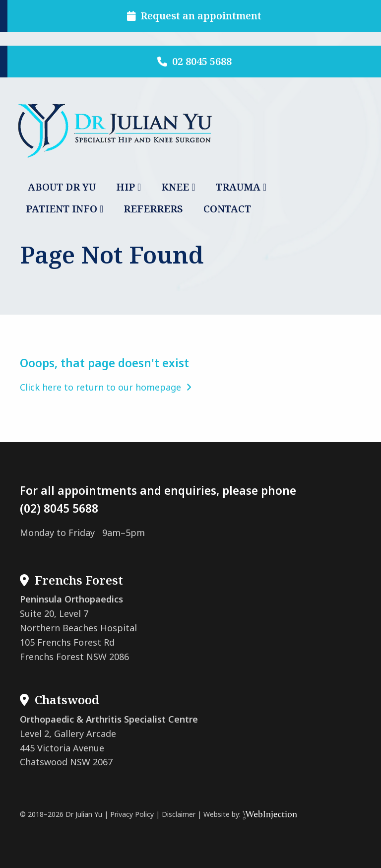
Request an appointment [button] (194, 16)
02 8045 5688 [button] (194, 61)
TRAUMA (238, 187)
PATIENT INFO (62, 209)
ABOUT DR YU (62, 187)
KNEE (175, 187)
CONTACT (227, 209)
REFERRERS (153, 209)
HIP (126, 187)
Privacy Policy (132, 814)
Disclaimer (179, 814)
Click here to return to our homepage (106, 387)
